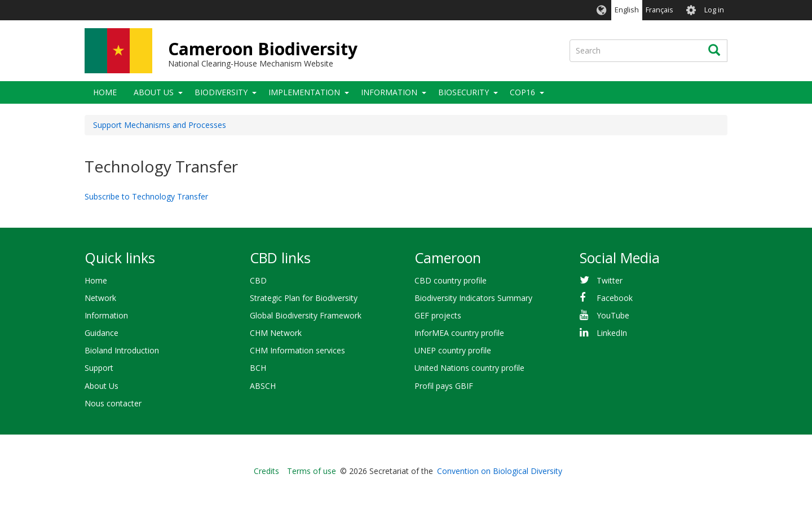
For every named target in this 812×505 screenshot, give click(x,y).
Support (99, 368)
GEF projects (438, 315)
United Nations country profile (469, 368)
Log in (714, 10)
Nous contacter (113, 403)
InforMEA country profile (459, 333)
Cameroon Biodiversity (263, 49)
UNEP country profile (453, 350)
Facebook (615, 298)
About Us (154, 92)
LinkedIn (612, 333)
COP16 (522, 92)
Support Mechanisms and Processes (160, 125)
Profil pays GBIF (444, 386)
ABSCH (263, 386)
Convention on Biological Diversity (500, 471)
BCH (258, 368)
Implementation (304, 92)
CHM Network (276, 333)
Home (105, 92)
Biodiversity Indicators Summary (473, 298)
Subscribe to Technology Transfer (146, 196)
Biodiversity (221, 92)
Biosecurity (464, 92)
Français (659, 10)
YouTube (613, 315)
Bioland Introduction (122, 350)
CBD (258, 280)
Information (389, 92)
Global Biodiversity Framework (306, 315)
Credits (266, 471)
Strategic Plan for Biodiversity (304, 298)
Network (100, 298)
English (627, 10)
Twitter (610, 280)
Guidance (101, 333)
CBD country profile (451, 280)
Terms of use (312, 471)
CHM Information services (297, 350)
